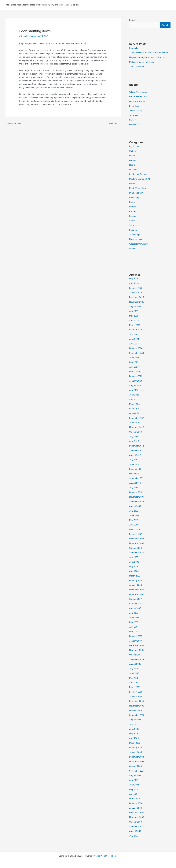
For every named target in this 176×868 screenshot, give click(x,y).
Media (132, 184)
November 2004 (137, 762)
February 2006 (136, 692)
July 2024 (134, 334)
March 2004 (135, 799)
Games (132, 160)
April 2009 (134, 525)
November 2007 (137, 594)
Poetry (132, 202)
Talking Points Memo (139, 92)
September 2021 (137, 418)
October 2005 (135, 710)
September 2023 (137, 353)
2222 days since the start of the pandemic (148, 53)
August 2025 (135, 307)
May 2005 (134, 734)
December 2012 (137, 446)
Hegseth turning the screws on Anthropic (148, 57)
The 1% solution (137, 67)
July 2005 (134, 724)
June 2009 (134, 515)
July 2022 (134, 390)
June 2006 (134, 673)
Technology (135, 235)
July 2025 (134, 311)
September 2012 (137, 451)
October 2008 (135, 548)
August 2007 (135, 608)
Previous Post (13, 124)
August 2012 (135, 455)
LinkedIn (41, 43)
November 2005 (137, 706)
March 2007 (135, 632)
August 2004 (135, 775)
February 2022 (136, 409)
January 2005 (136, 752)
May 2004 (134, 789)
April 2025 (134, 321)
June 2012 (134, 464)
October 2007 (135, 599)
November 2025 (137, 302)
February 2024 (136, 348)
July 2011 (134, 488)
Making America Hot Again (141, 62)
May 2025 (134, 316)
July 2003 (134, 836)
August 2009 (135, 506)
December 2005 (137, 701)
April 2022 (134, 399)
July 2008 (134, 557)
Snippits (24, 36)
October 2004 (135, 766)
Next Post (115, 124)
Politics (133, 207)
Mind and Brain (136, 193)
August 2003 (135, 831)
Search (132, 20)
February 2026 (136, 288)
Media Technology (138, 188)
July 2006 (134, 669)
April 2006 (134, 683)
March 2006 (135, 687)
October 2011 (135, 474)
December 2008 (137, 539)
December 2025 (137, 297)
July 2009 (134, 511)
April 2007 (134, 627)
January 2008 (136, 585)
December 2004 (137, 757)
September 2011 (137, 478)
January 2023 (136, 381)
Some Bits (134, 115)
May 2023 (134, 362)
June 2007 (134, 618)
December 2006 (137, 645)
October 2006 (135, 655)
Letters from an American (141, 97)
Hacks (132, 165)
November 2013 (137, 427)
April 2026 (134, 283)
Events (132, 156)
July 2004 (134, 780)
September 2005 (137, 715)
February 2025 (136, 330)
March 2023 (135, 372)
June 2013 (134, 441)
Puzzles (133, 211)
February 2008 (136, 581)
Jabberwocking (136, 111)
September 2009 (137, 502)
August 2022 (135, 385)
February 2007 (136, 636)
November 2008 (137, 543)
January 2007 (136, 641)
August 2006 (135, 664)
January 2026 (136, 293)
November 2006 (137, 650)
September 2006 (137, 659)
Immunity (134, 48)
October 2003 (135, 822)
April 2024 (134, 344)
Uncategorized (136, 239)
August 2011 (135, 483)
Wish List (133, 249)
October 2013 (135, 432)
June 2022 (134, 395)
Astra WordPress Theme (106, 856)
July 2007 (134, 613)
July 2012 (134, 460)
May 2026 (134, 279)
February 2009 (136, 534)
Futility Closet (136, 124)
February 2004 (136, 803)
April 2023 (134, 367)
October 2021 (135, 413)
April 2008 (134, 571)
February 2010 (136, 492)
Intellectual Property (138, 174)
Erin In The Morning (138, 101)
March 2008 (135, 576)
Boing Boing (135, 106)
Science (133, 216)
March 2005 (135, 743)
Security (133, 225)
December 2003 (137, 813)
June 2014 (134, 423)
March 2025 (135, 325)
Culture (133, 151)
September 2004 (137, 771)
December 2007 (137, 590)
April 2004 (134, 794)
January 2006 (136, 697)
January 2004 (136, 808)
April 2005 (134, 738)
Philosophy (134, 198)
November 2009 (137, 497)
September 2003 (137, 827)
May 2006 (134, 678)
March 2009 (135, 529)
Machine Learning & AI (140, 179)
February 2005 (136, 748)
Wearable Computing (139, 244)
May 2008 (134, 567)
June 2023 (134, 358)
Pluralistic (134, 120)
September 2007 (137, 604)
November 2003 (137, 817)
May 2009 (134, 520)
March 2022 (135, 404)
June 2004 (134, 785)
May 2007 (134, 622)
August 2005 (135, 720)
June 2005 (134, 729)
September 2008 (137, 553)
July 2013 (134, 437)
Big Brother (134, 146)
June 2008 (134, 562)
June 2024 (134, 339)
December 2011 (137, 469)
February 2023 (136, 376)
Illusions (133, 170)
